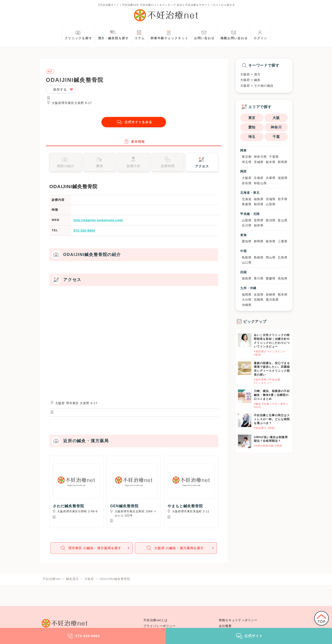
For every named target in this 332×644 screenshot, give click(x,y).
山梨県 (247, 220)
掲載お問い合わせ (234, 34)
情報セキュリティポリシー (238, 620)
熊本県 (283, 295)
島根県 (259, 257)
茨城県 (259, 162)
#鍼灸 (257, 404)
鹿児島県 (272, 300)
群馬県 (283, 162)
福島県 (259, 199)
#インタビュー (277, 351)
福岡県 (247, 295)
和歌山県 (260, 183)
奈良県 (247, 183)
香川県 (259, 278)
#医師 (257, 355)
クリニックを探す (79, 34)
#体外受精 (260, 380)
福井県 (259, 225)
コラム (140, 34)
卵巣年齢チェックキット (169, 34)
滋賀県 (283, 178)
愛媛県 (271, 278)
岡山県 (271, 257)
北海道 (247, 199)
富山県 (283, 220)
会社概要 (225, 626)
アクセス (202, 164)
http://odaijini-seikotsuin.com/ (98, 222)
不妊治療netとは (156, 620)
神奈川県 (260, 157)
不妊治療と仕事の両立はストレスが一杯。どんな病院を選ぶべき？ (272, 419)
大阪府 (247, 178)
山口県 (247, 263)
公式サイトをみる (134, 122)
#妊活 (257, 407)
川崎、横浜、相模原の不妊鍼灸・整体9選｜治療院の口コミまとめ (272, 395)
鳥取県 (247, 257)
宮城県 (271, 199)
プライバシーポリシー (160, 626)
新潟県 (271, 220)
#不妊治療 (274, 380)
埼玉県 (247, 162)
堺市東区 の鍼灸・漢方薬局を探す (91, 551)
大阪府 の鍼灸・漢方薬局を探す (175, 551)
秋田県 (259, 204)
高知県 (283, 278)
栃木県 (271, 162)
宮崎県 (259, 300)
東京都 (247, 157)
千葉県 (274, 157)
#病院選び (260, 351)
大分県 (247, 300)
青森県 (247, 204)
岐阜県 (271, 241)
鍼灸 (50, 71)
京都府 (259, 178)
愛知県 (247, 241)
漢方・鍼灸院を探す (113, 34)
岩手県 (283, 199)
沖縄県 (247, 305)
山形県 (271, 204)
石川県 (247, 225)
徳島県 (247, 278)
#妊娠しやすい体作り (275, 404)
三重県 (283, 241)
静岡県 (259, 241)
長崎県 (271, 295)
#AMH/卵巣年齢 (264, 446)
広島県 (283, 257)
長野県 (259, 220)
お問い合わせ (204, 34)
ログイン (261, 34)
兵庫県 (271, 178)
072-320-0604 (84, 233)
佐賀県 (259, 295)
